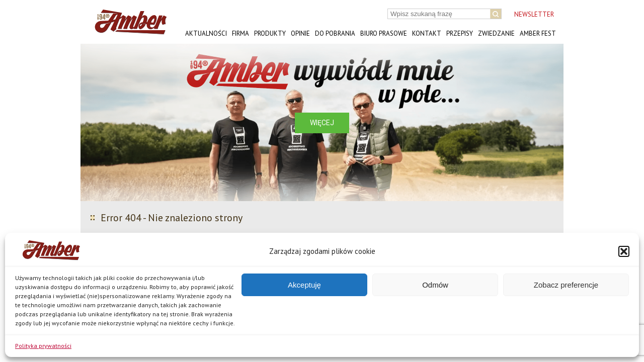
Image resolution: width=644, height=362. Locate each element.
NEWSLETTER (534, 14)
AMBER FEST (538, 33)
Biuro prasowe (384, 33)
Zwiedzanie (496, 33)
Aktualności (206, 33)
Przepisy (460, 33)
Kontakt (427, 33)
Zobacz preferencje (566, 285)
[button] (624, 251)
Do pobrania (335, 33)
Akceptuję (304, 285)
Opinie (300, 33)
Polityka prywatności (43, 346)
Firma (240, 33)
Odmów (435, 285)
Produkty (270, 33)
